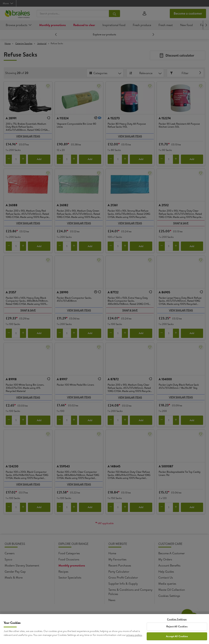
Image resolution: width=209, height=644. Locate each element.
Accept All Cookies (177, 638)
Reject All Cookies (177, 629)
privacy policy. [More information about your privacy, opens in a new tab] (134, 637)
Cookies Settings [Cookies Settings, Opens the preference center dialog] (177, 621)
